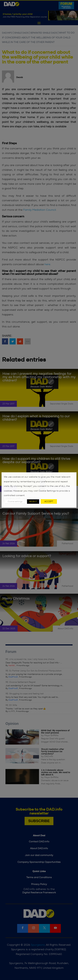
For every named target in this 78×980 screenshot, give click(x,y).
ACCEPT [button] (49, 501)
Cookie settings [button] (15, 501)
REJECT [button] (33, 501)
